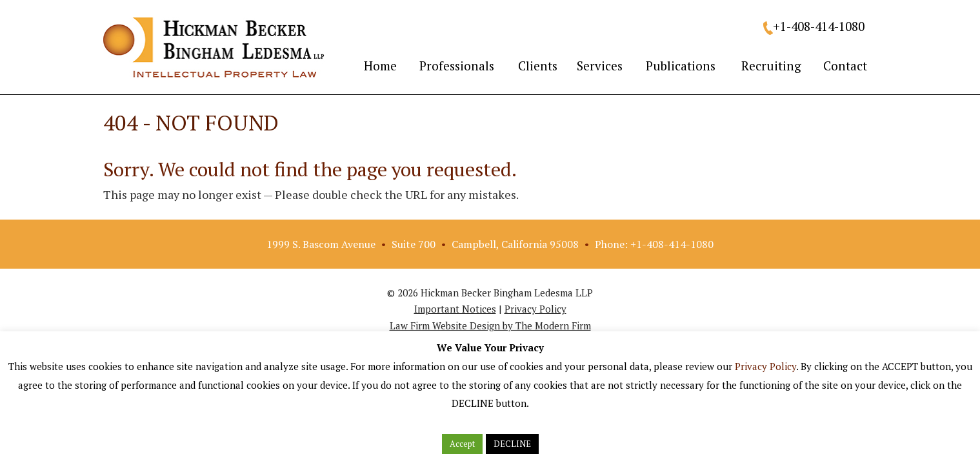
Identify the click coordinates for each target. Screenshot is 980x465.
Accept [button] (462, 444)
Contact (845, 66)
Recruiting (771, 66)
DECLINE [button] (512, 444)
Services (600, 66)
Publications (681, 66)
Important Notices (455, 309)
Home (380, 66)
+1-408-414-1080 (819, 26)
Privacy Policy (535, 309)
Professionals (457, 66)
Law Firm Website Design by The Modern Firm (490, 325)
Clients (538, 66)
